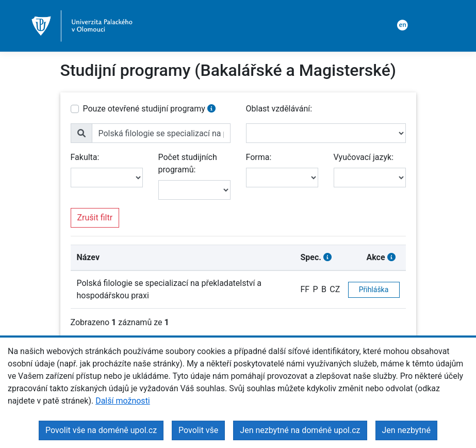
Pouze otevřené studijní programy (144, 109)
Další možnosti (123, 401)
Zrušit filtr (95, 218)
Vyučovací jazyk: (364, 157)
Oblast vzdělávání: (279, 109)
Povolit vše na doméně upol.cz (101, 430)
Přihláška (374, 290)
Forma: (259, 157)
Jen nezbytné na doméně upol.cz (300, 430)
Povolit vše (198, 430)
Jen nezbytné (406, 430)
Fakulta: (85, 157)
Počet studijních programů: (188, 163)
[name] (161, 133)
